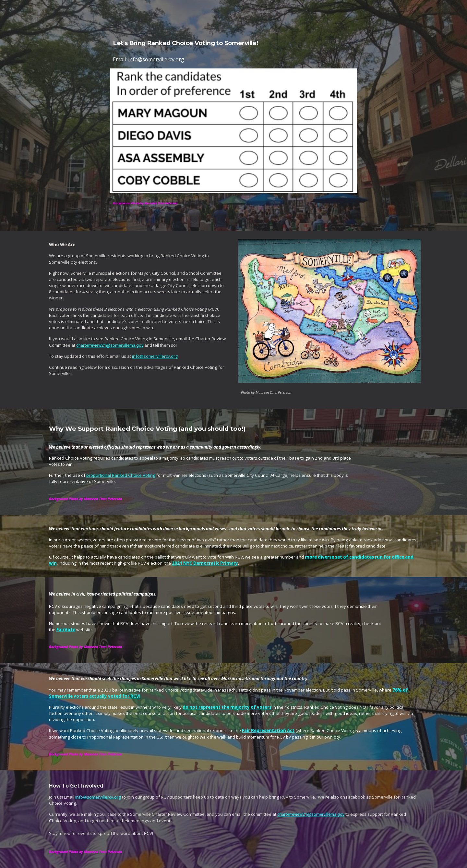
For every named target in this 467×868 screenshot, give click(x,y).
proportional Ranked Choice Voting (121, 475)
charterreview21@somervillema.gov (110, 345)
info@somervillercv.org (156, 59)
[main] (233, 44)
